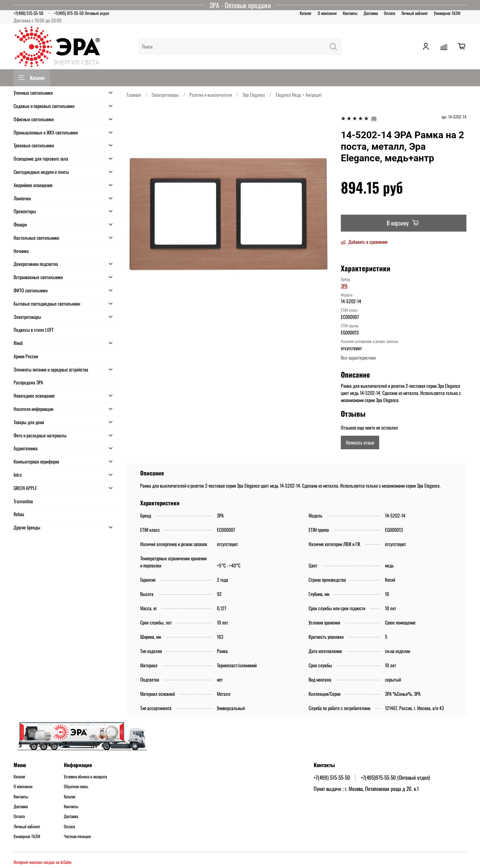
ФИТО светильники (31, 290)
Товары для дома (29, 422)
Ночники (21, 251)
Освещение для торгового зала (41, 158)
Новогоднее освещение (34, 395)
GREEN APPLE (25, 488)
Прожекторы (25, 211)
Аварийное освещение (33, 185)
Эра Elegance (254, 95)
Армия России (26, 356)
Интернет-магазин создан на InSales (43, 862)
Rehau (19, 514)
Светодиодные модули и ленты (41, 172)
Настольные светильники (36, 238)
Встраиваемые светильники (38, 277)
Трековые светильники (34, 145)
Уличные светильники (33, 93)
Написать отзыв (360, 442)
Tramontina (23, 501)
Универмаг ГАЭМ (447, 13)
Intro (18, 475)
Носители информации (33, 409)
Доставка (371, 13)
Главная (134, 95)
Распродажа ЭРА (28, 382)
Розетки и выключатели (211, 95)
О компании (327, 13)
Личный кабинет (414, 13)
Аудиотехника (26, 448)
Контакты (350, 13)
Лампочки (22, 198)
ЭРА (344, 286)
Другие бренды (27, 527)
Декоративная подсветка (36, 264)
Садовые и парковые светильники (44, 106)
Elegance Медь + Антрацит (299, 95)
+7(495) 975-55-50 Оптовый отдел (81, 13)
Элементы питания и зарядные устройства (51, 369)
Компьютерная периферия (36, 461)
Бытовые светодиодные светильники (47, 303)
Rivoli (18, 343)
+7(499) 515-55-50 (29, 13)
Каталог (306, 13)
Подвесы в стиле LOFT (34, 330)
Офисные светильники (34, 119)
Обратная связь (76, 786)
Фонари (20, 224)
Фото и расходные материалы (40, 435)
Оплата (390, 13)
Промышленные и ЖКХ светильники (46, 132)
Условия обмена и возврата (85, 777)
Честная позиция (77, 836)
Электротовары (165, 95)
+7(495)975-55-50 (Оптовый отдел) (395, 777)
